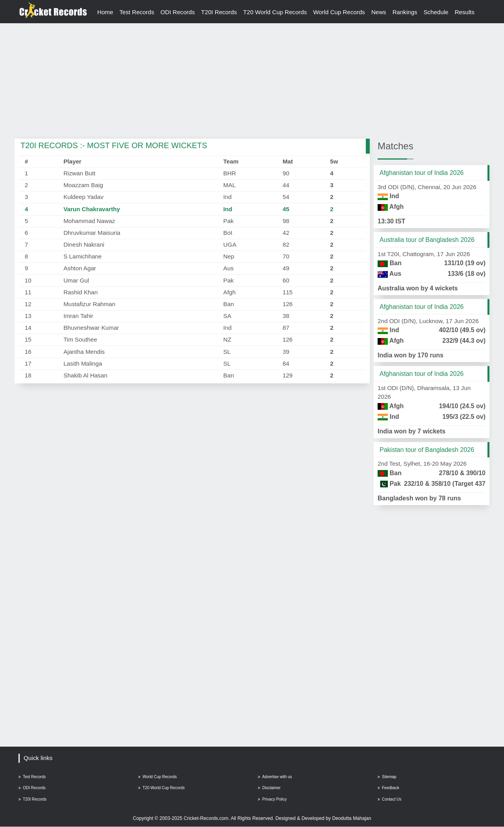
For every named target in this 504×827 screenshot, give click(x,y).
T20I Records (220, 12)
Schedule (437, 12)
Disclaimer (269, 788)
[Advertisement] (252, 82)
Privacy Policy (272, 800)
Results (466, 12)
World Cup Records (340, 12)
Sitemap (387, 777)
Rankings (406, 12)
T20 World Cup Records (276, 12)
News (380, 12)
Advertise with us (275, 777)
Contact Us (389, 800)
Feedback (388, 788)
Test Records (137, 12)
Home (105, 12)
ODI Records (178, 12)
